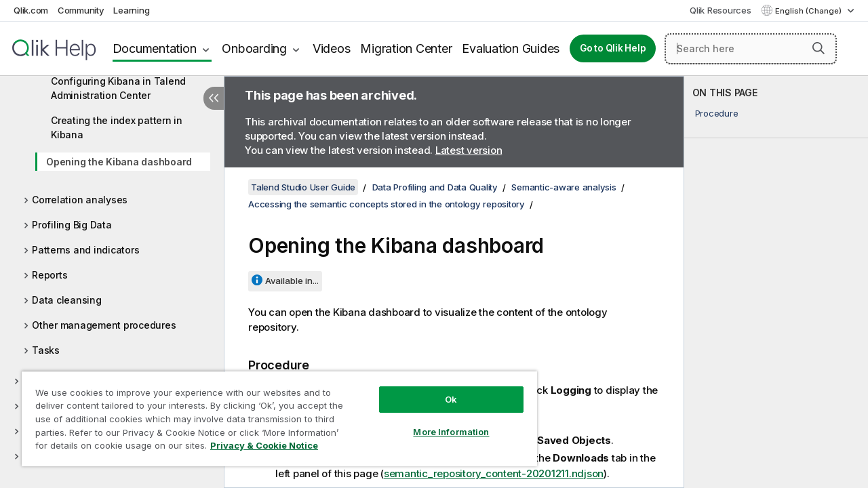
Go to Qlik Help (613, 48)
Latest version (469, 150)
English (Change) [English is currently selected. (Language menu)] (809, 11)
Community (81, 10)
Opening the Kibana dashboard (119, 162)
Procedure (717, 113)
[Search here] (751, 49)
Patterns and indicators (85, 250)
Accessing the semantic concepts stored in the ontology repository (387, 204)
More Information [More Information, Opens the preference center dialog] (441, 422)
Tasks (46, 350)
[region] (273, 413)
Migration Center (406, 48)
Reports (50, 275)
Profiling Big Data (72, 225)
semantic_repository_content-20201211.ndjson (494, 473)
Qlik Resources (721, 10)
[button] (818, 48)
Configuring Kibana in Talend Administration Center (118, 88)
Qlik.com (31, 10)
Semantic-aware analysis (564, 187)
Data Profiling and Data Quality (435, 187)
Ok (441, 389)
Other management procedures (104, 325)
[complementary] (776, 282)
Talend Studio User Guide (303, 187)
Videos (332, 48)
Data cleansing (67, 300)
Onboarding (254, 48)
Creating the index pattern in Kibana (117, 127)
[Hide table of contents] (214, 98)
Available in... (292, 281)
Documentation (155, 48)
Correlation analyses (80, 200)
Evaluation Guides (511, 48)
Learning (131, 10)
